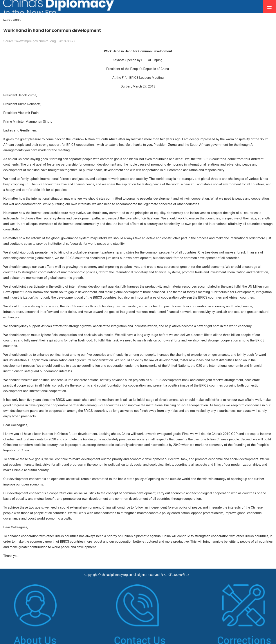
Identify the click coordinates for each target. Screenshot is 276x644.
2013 (16, 20)
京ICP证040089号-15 (175, 575)
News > (8, 20)
